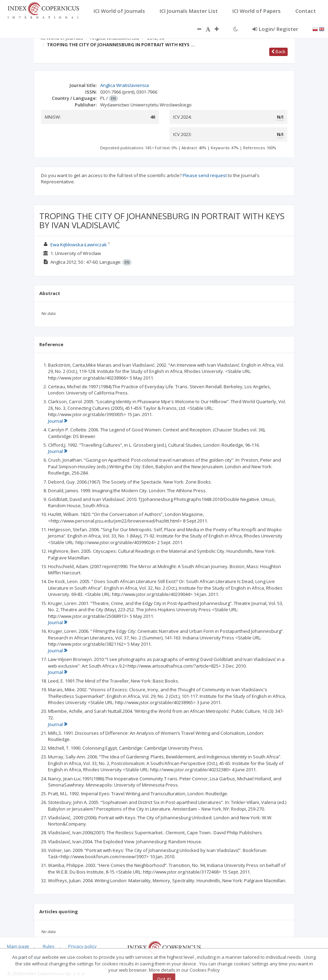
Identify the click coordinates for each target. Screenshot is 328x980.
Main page (18, 946)
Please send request (205, 175)
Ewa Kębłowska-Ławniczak (79, 245)
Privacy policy (82, 946)
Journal (58, 421)
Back (278, 51)
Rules (49, 946)
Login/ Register (275, 29)
